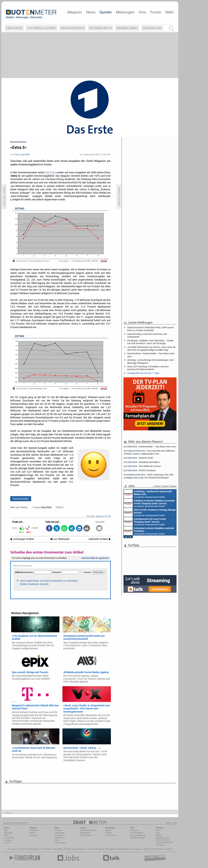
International (60, 838)
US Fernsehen (58, 849)
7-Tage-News (9, 838)
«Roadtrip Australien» (142, 462)
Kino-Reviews (111, 835)
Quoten (106, 12)
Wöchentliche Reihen (88, 830)
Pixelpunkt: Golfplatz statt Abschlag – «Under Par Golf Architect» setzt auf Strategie (150, 342)
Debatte (108, 830)
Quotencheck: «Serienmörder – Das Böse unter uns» (151, 355)
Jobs (158, 833)
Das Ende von (152, 28)
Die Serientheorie (73, 28)
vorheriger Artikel (22, 539)
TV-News (58, 830)
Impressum (160, 845)
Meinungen (125, 12)
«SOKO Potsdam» (140, 470)
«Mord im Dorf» (138, 458)
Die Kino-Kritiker (137, 833)
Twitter (7, 843)
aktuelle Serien (124, 849)
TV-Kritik (108, 833)
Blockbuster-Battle (138, 838)
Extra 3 (60, 507)
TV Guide (91, 849)
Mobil (6, 835)
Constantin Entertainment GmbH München (148, 494)
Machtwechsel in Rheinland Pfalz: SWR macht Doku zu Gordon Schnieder (151, 329)
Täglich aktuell (86, 835)
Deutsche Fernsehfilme (153, 849)
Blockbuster (100, 849)
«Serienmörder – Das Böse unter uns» (150, 446)
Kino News (12, 849)
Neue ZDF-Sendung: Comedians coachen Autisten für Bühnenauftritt (148, 368)
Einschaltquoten (79, 849)
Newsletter (8, 833)
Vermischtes (60, 833)
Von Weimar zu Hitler (42, 28)
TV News (68, 849)
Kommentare (21, 499)
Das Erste (50, 172)
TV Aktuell (21, 849)
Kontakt (159, 835)
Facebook (8, 840)
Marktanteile (85, 833)
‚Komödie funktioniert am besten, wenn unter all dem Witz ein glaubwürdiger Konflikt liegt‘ (151, 348)
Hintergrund (34, 830)
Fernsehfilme (111, 849)
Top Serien (168, 849)
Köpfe (57, 840)
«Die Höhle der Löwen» (142, 466)
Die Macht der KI (100, 28)
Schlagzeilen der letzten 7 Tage (143, 373)
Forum (156, 12)
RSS (6, 830)
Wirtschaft (59, 835)
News (91, 12)
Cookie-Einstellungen (164, 842)
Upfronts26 (14, 28)
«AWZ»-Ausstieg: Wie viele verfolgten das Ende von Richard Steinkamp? (148, 476)
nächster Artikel (100, 539)
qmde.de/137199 (103, 516)
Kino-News (135, 830)
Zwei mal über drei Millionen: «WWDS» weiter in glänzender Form (149, 452)
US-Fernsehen (60, 843)
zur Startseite (60, 539)
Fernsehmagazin (33, 849)
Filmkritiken (46, 849)
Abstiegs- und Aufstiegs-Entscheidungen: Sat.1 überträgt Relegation (151, 361)
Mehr (170, 12)
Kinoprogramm (137, 849)
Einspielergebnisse (138, 835)
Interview (33, 835)
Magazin (75, 12)
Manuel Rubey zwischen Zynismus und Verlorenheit (147, 335)
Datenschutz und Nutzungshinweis (163, 839)
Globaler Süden (127, 28)
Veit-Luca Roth (22, 154)
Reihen (32, 833)
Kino (142, 12)
